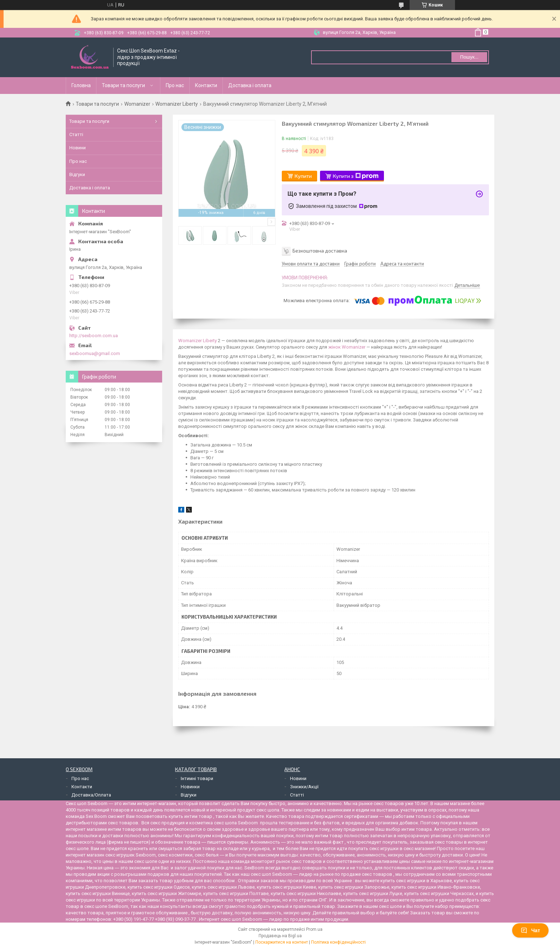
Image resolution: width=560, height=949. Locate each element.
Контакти (206, 85)
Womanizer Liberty (177, 104)
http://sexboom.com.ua (94, 336)
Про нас (175, 85)
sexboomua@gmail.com (95, 353)
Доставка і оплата (250, 85)
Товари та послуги (123, 85)
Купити (303, 176)
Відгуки (77, 174)
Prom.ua (314, 929)
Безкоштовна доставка (320, 250)
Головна (81, 85)
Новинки (190, 787)
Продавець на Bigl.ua (280, 936)
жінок (334, 347)
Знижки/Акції (304, 787)
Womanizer (137, 104)
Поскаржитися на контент (282, 942)
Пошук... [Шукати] (469, 57)
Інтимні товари (197, 778)
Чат (530, 930)
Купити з (356, 176)
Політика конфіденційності (338, 942)
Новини (77, 148)
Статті (76, 134)
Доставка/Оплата (91, 795)
